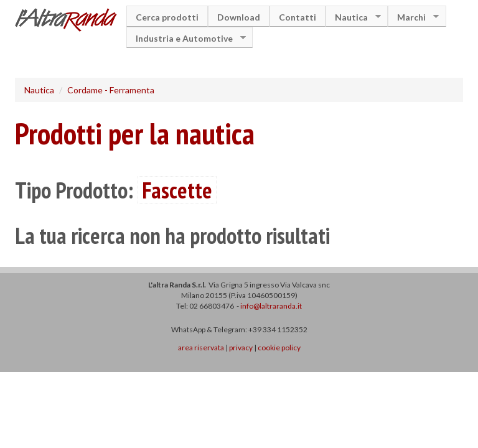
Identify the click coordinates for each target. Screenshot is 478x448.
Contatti (298, 17)
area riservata (201, 348)
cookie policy (279, 348)
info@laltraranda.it (271, 306)
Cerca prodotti (167, 17)
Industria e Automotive (186, 38)
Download (239, 17)
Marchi (413, 17)
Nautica (353, 17)
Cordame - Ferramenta (111, 90)
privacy (241, 348)
